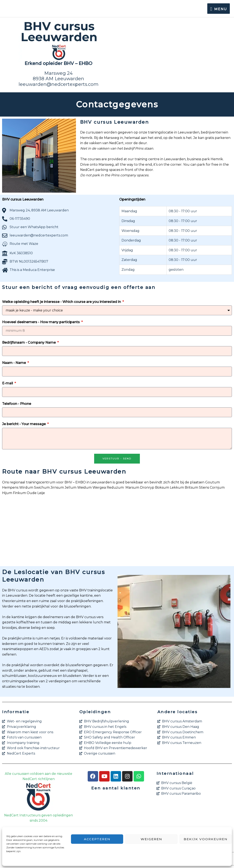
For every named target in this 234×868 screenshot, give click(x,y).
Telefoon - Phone (17, 404)
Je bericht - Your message (24, 424)
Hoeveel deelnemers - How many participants (41, 322)
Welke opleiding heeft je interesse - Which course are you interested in (62, 302)
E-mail (8, 383)
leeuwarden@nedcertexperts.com (59, 84)
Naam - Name (14, 363)
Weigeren (151, 839)
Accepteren (97, 839)
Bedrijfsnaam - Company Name (29, 342)
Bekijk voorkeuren (206, 839)
